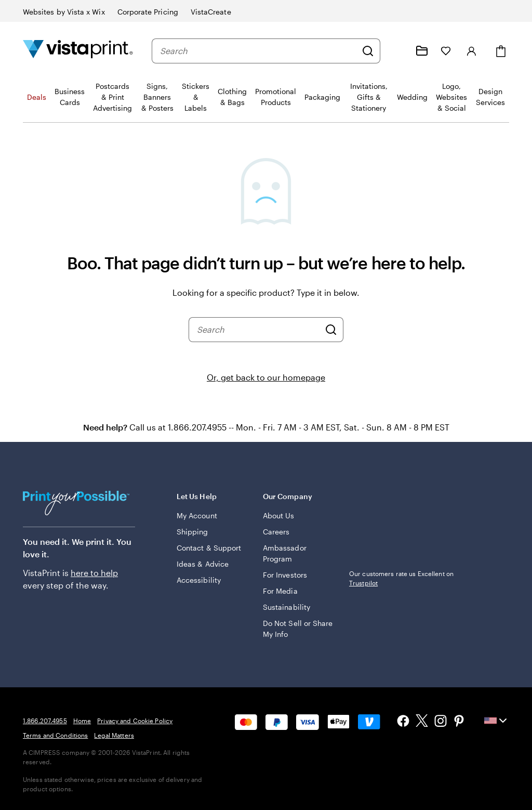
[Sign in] (472, 51)
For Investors (285, 575)
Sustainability (287, 607)
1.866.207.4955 (45, 721)
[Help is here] (397, 51)
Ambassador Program (285, 553)
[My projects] (422, 51)
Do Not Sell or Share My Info (298, 629)
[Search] (368, 51)
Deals (37, 97)
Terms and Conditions (55, 735)
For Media (280, 591)
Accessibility (199, 580)
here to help (94, 573)
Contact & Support (209, 548)
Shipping (192, 532)
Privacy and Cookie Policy (135, 721)
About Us (279, 515)
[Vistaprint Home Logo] (78, 51)
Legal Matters (114, 735)
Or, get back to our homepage (266, 377)
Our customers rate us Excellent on (401, 578)
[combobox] (258, 51)
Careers (276, 532)
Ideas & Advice (203, 564)
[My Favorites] (446, 51)
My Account (197, 515)
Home (82, 721)
